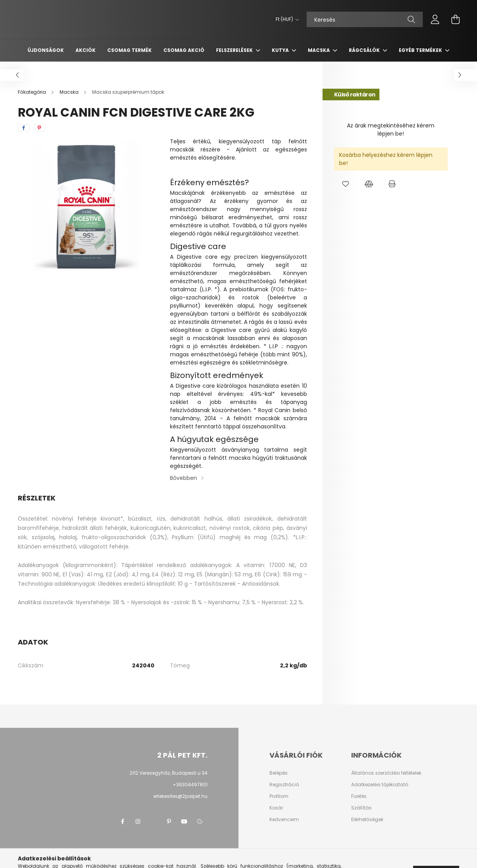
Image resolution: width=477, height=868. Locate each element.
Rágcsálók (365, 50)
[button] (346, 184)
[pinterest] (39, 128)
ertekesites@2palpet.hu (180, 796)
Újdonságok (46, 50)
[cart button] (455, 19)
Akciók (86, 50)
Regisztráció (284, 785)
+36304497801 (190, 785)
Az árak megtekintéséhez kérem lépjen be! (391, 130)
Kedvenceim (284, 820)
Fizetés (359, 796)
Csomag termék (130, 50)
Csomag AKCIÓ (184, 50)
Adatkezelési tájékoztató (380, 785)
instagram (138, 822)
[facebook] (24, 128)
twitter (153, 822)
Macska (319, 50)
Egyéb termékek (421, 50)
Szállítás (361, 808)
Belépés (279, 773)
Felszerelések (235, 50)
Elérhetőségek (367, 820)
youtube (184, 822)
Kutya (281, 50)
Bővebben (184, 478)
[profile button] (435, 19)
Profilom (279, 796)
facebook (122, 822)
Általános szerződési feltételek (386, 773)
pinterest (169, 822)
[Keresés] (365, 19)
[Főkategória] (33, 92)
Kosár (276, 808)
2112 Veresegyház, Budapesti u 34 (169, 773)
